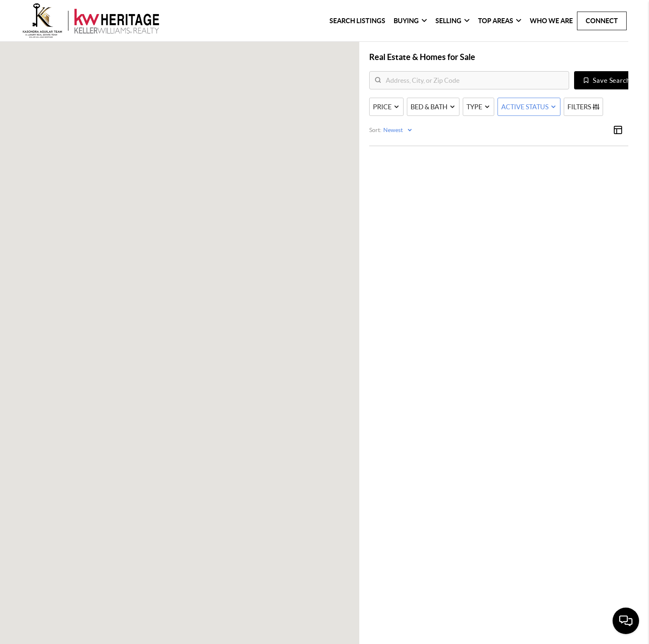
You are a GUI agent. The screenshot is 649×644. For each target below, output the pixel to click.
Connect (602, 21)
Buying (410, 21)
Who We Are (551, 21)
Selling (453, 21)
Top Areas (500, 21)
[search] (474, 81)
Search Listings (357, 21)
